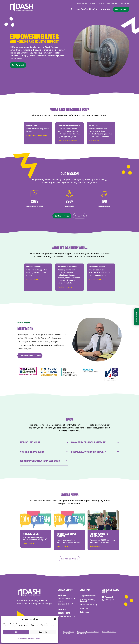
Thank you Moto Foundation (99, 535)
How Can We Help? (85, 9)
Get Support (121, 9)
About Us (105, 9)
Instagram (110, 600)
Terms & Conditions (109, 632)
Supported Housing (88, 596)
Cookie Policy (23, 638)
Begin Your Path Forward (37, 136)
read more (28, 544)
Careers (93, 3)
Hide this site (136, 317)
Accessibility (68, 633)
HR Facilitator (31, 533)
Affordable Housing (88, 605)
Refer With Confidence (67, 141)
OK (16, 632)
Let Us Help (94, 141)
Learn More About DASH (30, 356)
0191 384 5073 (125, 3)
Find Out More (32, 279)
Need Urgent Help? (113, 3)
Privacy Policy (68, 632)
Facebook (109, 597)
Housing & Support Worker (67, 535)
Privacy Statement (34, 638)
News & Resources (82, 3)
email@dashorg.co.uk (67, 616)
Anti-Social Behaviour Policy (88, 632)
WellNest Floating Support (88, 600)
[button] (55, 619)
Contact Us (101, 3)
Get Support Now (62, 216)
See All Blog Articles (70, 559)
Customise (43, 632)
